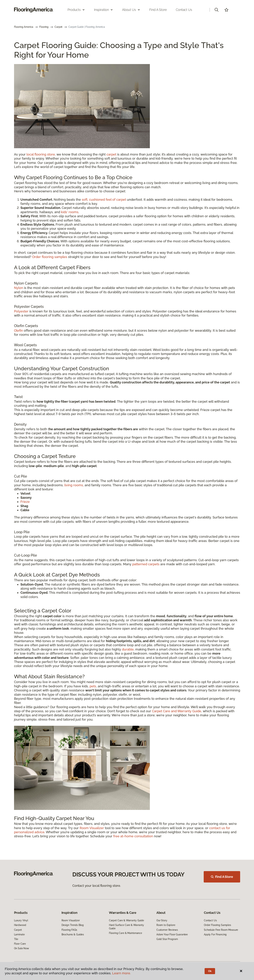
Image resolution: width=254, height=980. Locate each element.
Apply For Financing (215, 934)
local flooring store (41, 154)
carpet (111, 154)
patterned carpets (146, 564)
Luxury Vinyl (21, 920)
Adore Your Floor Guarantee (172, 934)
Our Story (162, 920)
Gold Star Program (167, 939)
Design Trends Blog (73, 925)
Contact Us (184, 10)
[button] (216, 10)
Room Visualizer (92, 828)
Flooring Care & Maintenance (125, 933)
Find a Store (158, 10)
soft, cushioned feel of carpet (104, 200)
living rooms (74, 485)
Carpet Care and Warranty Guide (177, 711)
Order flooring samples (50, 257)
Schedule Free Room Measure (221, 930)
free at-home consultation (133, 836)
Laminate (19, 934)
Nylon (19, 288)
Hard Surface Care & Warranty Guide (126, 927)
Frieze (25, 502)
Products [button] (76, 10)
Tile (16, 939)
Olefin (18, 330)
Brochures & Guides (73, 934)
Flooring (44, 27)
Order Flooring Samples (217, 925)
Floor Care (20, 944)
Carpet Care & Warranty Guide (126, 920)
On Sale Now (22, 948)
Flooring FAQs (69, 930)
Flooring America (24, 27)
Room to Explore (166, 925)
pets (93, 686)
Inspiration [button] (104, 10)
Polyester (21, 311)
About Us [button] (131, 10)
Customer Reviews (167, 930)
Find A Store (222, 877)
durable (128, 649)
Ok (210, 971)
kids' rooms (70, 212)
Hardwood (20, 925)
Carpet (58, 27)
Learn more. (121, 973)
